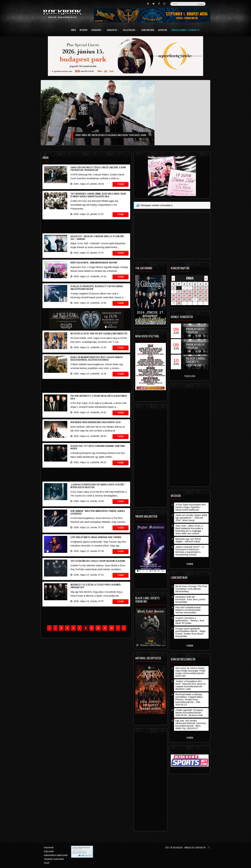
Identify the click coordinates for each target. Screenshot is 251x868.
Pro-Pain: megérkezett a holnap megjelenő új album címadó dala (99, 397)
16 (179, 295)
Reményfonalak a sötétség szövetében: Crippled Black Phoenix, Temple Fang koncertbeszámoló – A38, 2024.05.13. (189, 700)
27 (200, 299)
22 (174, 299)
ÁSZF (47, 863)
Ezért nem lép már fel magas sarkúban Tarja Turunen (96, 537)
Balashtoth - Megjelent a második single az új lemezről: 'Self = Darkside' (97, 237)
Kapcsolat (49, 851)
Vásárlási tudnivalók (54, 859)
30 (179, 303)
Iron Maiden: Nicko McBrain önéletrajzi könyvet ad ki (95, 422)
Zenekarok (97, 30)
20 (200, 295)
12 (195, 292)
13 (200, 292)
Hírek (73, 30)
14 (206, 292)
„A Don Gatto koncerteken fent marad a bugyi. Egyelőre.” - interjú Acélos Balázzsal (98, 486)
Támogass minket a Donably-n (185, 30)
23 (179, 299)
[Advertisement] (86, 226)
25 (190, 299)
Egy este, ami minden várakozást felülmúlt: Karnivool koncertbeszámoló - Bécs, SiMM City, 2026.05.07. (190, 725)
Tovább (190, 564)
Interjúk (83, 30)
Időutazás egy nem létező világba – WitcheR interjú (188, 540)
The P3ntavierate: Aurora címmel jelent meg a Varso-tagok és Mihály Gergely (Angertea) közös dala (98, 195)
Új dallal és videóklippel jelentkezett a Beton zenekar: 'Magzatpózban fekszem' (97, 287)
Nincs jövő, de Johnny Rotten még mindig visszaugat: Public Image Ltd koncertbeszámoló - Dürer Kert (190, 672)
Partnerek (49, 848)
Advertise (163, 30)
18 (190, 295)
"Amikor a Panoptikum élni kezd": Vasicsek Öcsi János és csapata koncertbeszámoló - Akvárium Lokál (190, 685)
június (190, 278)
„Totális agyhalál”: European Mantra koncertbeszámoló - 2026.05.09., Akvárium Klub (189, 713)
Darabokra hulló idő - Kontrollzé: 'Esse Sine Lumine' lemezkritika (190, 599)
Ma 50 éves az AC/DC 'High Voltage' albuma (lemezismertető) (99, 333)
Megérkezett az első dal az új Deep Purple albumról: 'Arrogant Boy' (96, 586)
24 (184, 299)
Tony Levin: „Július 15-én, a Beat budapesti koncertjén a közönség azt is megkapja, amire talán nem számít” (189, 530)
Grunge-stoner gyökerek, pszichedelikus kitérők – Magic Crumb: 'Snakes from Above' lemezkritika (190, 632)
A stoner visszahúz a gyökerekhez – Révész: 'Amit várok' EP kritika (190, 621)
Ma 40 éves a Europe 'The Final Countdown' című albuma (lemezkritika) (191, 589)
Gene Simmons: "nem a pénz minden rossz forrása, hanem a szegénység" (98, 512)
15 (174, 295)
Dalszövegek (130, 30)
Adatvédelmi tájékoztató (56, 855)
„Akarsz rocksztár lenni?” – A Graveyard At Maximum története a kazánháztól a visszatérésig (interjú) (189, 551)
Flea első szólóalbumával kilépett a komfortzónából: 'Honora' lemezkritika (188, 610)
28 (206, 299)
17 (184, 295)
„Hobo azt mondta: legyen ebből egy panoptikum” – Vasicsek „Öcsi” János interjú (191, 518)
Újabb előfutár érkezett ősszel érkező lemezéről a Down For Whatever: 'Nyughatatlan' (98, 169)
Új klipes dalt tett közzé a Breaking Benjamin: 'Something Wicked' (98, 447)
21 (206, 295)
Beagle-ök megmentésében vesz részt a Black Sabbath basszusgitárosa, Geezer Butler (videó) (97, 358)
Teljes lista (190, 376)
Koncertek (113, 30)
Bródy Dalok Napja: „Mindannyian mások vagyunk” (94, 262)
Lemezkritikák (148, 30)
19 (195, 295)
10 (184, 292)
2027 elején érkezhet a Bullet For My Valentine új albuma (98, 561)
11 (190, 292)
